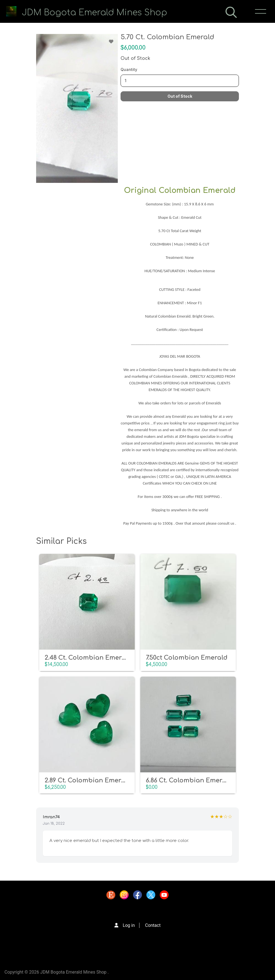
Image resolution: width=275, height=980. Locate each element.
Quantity (129, 69)
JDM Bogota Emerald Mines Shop (95, 13)
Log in (129, 925)
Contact (153, 925)
